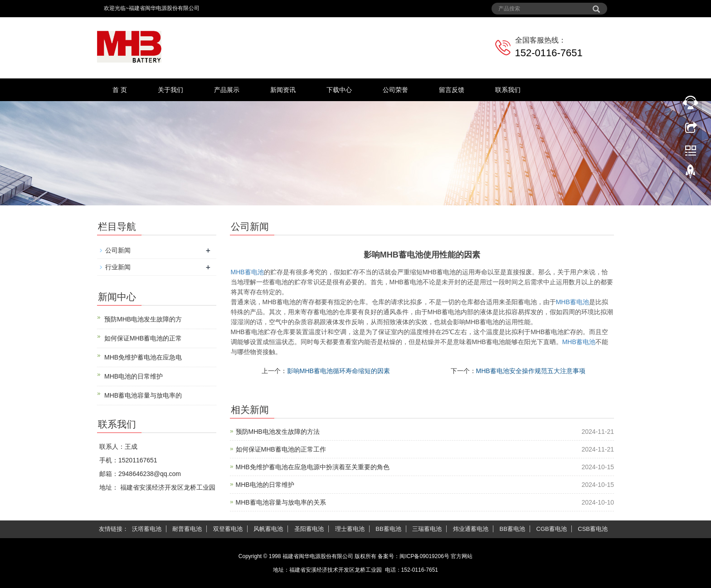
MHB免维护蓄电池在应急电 (143, 357)
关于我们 (170, 90)
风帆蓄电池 (268, 529)
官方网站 (462, 556)
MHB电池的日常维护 (265, 485)
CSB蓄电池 (593, 529)
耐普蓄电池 (187, 529)
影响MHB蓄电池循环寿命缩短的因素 (338, 371)
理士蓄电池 (350, 529)
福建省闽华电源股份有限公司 (318, 556)
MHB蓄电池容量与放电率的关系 (281, 502)
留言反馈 (452, 90)
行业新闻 (118, 267)
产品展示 (227, 90)
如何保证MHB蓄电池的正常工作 (281, 449)
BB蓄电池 (388, 529)
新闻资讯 (283, 90)
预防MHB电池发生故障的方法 (278, 432)
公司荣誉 (395, 90)
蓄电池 (572, 302)
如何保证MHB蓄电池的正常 (143, 338)
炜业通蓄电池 (471, 529)
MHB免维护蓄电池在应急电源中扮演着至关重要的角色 (313, 467)
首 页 (120, 90)
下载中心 (339, 90)
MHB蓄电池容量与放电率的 (143, 395)
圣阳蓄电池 (309, 529)
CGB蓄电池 (552, 529)
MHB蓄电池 (247, 272)
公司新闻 (118, 250)
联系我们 (508, 90)
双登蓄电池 (228, 529)
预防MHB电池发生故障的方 (143, 319)
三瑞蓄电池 (427, 529)
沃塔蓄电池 (147, 529)
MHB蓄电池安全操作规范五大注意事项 (531, 371)
